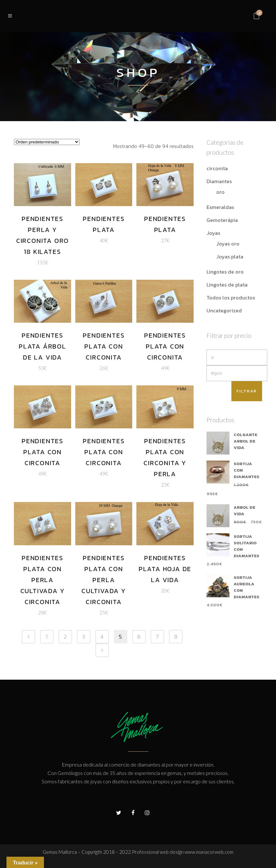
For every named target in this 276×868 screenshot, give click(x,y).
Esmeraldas (220, 207)
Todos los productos (231, 298)
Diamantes (219, 181)
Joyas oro (228, 244)
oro (220, 192)
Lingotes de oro (225, 272)
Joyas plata (230, 256)
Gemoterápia (222, 220)
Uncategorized (224, 310)
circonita (217, 168)
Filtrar (247, 391)
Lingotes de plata (227, 285)
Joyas (213, 233)
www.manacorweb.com (209, 852)
